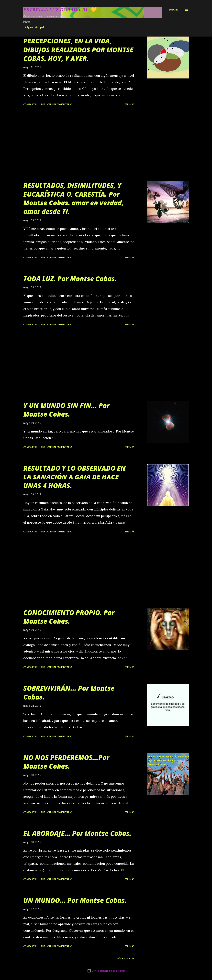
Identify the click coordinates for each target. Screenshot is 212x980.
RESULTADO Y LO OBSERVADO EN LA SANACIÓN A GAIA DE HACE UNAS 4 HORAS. (75, 477)
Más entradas (125, 958)
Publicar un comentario (57, 104)
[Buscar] (173, 10)
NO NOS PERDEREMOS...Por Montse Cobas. (66, 762)
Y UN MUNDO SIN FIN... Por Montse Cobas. (66, 410)
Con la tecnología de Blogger (106, 971)
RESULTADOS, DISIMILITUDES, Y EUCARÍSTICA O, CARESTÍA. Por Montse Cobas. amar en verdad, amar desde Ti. (73, 198)
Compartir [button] (30, 104)
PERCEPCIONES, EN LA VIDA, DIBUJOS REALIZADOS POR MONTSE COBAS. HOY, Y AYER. (78, 50)
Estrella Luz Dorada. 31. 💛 (60, 10)
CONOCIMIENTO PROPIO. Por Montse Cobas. (69, 617)
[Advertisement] (79, 144)
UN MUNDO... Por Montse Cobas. (75, 900)
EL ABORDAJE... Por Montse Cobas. (77, 833)
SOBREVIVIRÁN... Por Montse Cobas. (69, 692)
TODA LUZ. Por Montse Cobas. (70, 279)
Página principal (35, 27)
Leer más (129, 104)
